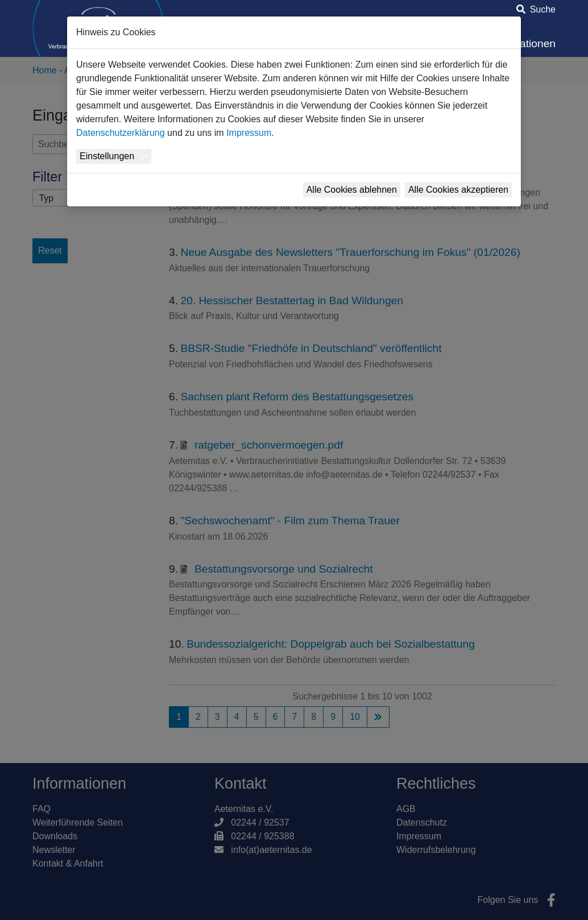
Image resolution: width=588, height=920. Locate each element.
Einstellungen (107, 156)
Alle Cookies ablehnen (352, 190)
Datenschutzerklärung (121, 133)
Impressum (249, 133)
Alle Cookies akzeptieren (458, 190)
